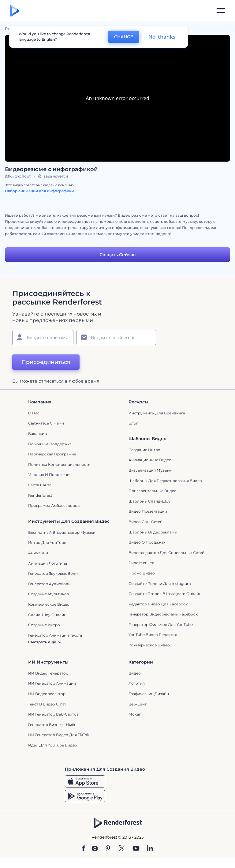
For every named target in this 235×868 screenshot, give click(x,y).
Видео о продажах (147, 542)
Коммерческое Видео (149, 645)
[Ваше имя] (43, 338)
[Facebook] (83, 849)
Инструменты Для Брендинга (157, 413)
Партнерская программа (52, 454)
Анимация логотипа (48, 563)
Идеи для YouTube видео (53, 745)
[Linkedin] (150, 849)
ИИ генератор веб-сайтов (53, 714)
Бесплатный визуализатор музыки (62, 532)
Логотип (137, 683)
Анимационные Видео (150, 460)
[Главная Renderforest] (15, 11)
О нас (34, 413)
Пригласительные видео (153, 491)
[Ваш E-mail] (116, 338)
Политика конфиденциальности (59, 464)
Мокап (135, 714)
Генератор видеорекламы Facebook (163, 614)
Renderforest (40, 495)
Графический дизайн (149, 694)
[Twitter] (122, 849)
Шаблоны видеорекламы (153, 532)
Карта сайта (40, 485)
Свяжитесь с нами (46, 423)
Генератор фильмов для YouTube (161, 625)
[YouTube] (136, 849)
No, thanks (162, 37)
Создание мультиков (48, 594)
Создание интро (144, 450)
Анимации (38, 553)
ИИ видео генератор (48, 673)
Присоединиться (46, 362)
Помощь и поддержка (50, 444)
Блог (133, 423)
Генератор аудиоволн (49, 584)
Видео (135, 673)
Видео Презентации (148, 511)
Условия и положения (50, 475)
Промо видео (142, 573)
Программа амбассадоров (54, 505)
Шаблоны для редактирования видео (165, 481)
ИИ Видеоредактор (47, 694)
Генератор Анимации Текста (55, 635)
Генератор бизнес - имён (52, 725)
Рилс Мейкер (141, 563)
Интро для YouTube (47, 542)
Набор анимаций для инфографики (39, 191)
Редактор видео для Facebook (158, 604)
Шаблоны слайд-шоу (149, 501)
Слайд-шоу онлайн (47, 615)
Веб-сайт (138, 704)
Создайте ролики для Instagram (160, 584)
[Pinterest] (108, 849)
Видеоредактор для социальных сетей (166, 553)
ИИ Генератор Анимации (52, 683)
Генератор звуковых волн (53, 573)
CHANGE (124, 37)
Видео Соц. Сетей (145, 522)
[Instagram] (95, 849)
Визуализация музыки (150, 470)
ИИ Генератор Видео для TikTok (59, 735)
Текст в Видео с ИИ (47, 704)
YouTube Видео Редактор (153, 635)
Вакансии (37, 434)
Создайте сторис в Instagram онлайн (165, 594)
